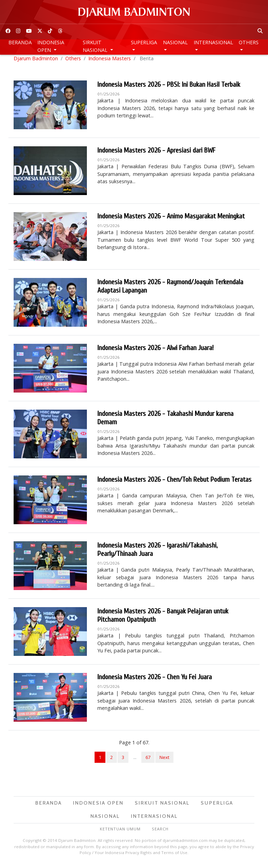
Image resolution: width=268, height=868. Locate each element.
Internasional (213, 42)
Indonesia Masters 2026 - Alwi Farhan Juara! (155, 352)
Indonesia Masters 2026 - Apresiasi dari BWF (156, 154)
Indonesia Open (51, 46)
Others (249, 42)
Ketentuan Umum (120, 833)
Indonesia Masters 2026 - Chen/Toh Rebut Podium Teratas (174, 484)
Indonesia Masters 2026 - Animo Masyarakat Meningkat (171, 220)
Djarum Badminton (36, 63)
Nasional (175, 42)
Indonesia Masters (110, 63)
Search (160, 833)
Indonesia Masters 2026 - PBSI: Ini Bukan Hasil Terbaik (169, 89)
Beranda (20, 42)
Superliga (144, 42)
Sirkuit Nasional (96, 46)
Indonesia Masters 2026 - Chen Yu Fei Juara (155, 681)
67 (148, 761)
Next (164, 761)
